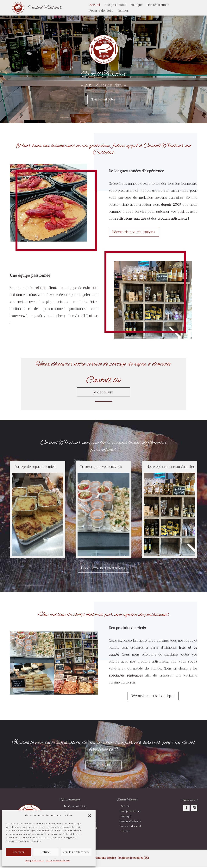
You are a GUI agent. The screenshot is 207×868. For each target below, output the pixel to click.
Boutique (136, 5)
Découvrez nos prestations (103, 568)
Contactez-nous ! (103, 766)
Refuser (46, 852)
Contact (123, 11)
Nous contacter (103, 100)
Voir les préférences (76, 852)
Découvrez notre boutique (153, 696)
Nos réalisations (158, 5)
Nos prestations (115, 5)
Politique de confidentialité (58, 861)
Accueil (95, 5)
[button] (90, 816)
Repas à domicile (101, 11)
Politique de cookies (35, 861)
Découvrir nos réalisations (134, 232)
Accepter (19, 852)
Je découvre (103, 392)
